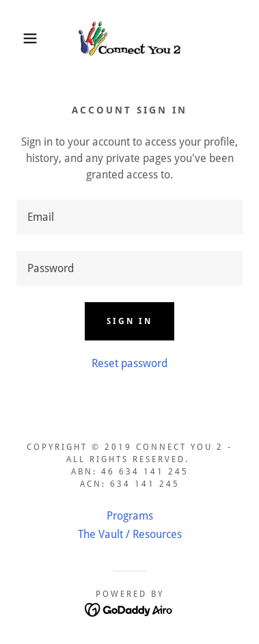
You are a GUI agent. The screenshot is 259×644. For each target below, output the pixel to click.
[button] (21, 38)
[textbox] (129, 217)
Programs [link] (130, 516)
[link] (130, 38)
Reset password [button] (129, 363)
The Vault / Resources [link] (130, 534)
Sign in (129, 321)
